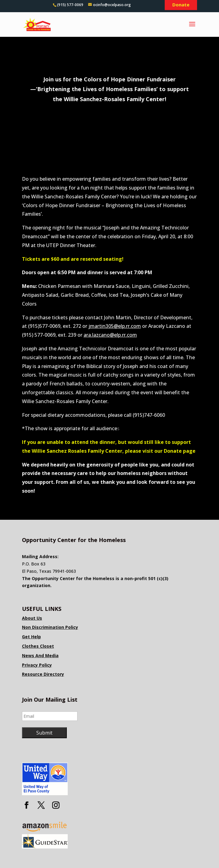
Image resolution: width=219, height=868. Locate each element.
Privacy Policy (37, 665)
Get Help (31, 637)
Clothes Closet (38, 646)
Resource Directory (43, 674)
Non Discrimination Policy (50, 627)
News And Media (40, 655)
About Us (32, 618)
